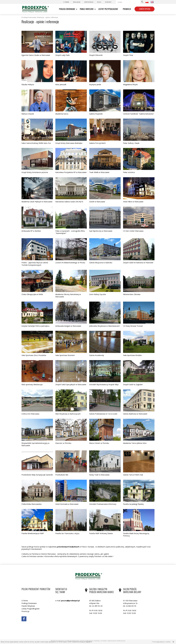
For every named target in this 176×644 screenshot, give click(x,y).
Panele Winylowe (87, 9)
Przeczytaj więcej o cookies (161, 642)
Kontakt (108, 2)
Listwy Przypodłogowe (108, 9)
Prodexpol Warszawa (29, 17)
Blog (99, 2)
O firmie (66, 2)
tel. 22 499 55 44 (96, 606)
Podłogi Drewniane (67, 9)
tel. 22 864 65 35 (130, 606)
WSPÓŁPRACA (89, 2)
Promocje (127, 9)
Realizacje (77, 2)
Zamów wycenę (145, 9)
